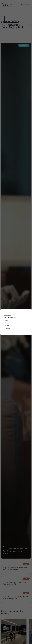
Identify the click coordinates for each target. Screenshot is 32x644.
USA (6, 323)
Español (7, 326)
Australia (7, 328)
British (7, 320)
